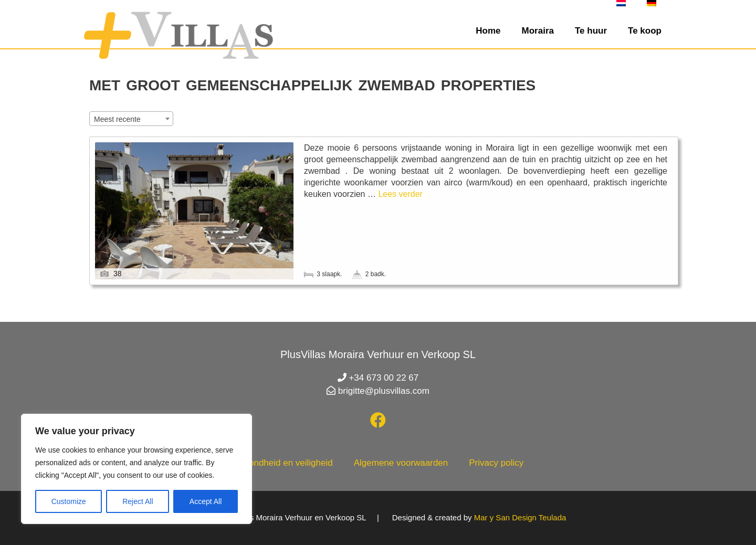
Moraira (538, 31)
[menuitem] (621, 3)
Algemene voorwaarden (401, 463)
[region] (136, 469)
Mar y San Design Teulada (520, 517)
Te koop (645, 31)
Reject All (138, 501)
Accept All (206, 501)
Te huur (591, 31)
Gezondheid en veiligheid (283, 463)
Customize (69, 501)
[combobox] (131, 119)
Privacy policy (496, 463)
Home (488, 31)
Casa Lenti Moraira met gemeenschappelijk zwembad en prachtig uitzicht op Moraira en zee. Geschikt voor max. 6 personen (447, 169)
